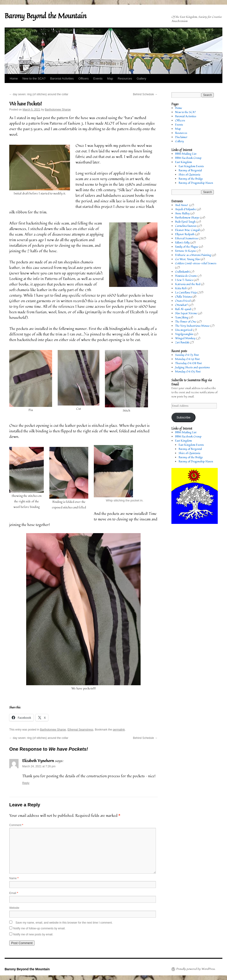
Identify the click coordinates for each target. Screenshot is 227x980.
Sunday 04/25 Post (187, 355)
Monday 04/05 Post (188, 372)
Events (98, 78)
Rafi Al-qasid (183, 309)
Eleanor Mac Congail (187, 230)
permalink (119, 730)
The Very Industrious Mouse (192, 326)
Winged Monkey (185, 338)
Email (14, 893)
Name (14, 878)
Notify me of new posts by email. (33, 934)
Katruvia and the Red (188, 284)
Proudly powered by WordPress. (196, 969)
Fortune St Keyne (186, 251)
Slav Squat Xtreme (186, 313)
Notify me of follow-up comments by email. (39, 928)
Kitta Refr (181, 288)
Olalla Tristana (183, 297)
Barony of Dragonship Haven (196, 183)
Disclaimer (181, 137)
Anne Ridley (182, 214)
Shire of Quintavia (189, 175)
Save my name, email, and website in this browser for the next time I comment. (64, 923)
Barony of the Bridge (191, 179)
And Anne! (182, 205)
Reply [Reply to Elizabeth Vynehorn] (26, 783)
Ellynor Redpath (185, 234)
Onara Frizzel (183, 301)
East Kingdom (183, 162)
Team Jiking (182, 318)
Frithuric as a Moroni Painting (193, 255)
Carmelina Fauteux (186, 226)
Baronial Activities (62, 78)
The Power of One (186, 322)
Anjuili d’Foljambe (186, 209)
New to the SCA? (34, 78)
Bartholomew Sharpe (58, 110)
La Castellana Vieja (186, 293)
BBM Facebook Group (188, 158)
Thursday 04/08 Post (188, 363)
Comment (16, 825)
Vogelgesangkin (184, 334)
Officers (84, 78)
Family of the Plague (187, 247)
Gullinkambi (182, 272)
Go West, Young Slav (188, 259)
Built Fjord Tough (185, 222)
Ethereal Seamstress (80, 730)
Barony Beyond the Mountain (46, 16)
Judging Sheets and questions (192, 367)
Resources (125, 78)
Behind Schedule (145, 94)
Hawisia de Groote (186, 276)
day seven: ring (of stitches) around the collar (39, 94)
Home (14, 78)
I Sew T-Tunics (184, 280)
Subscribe (183, 417)
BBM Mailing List (186, 154)
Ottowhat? (181, 305)
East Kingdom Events (191, 166)
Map (110, 78)
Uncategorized (184, 330)
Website (14, 908)
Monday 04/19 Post (187, 359)
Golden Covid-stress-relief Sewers (196, 263)
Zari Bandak (182, 343)
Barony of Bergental (190, 171)
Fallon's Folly (182, 243)
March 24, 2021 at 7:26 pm (39, 766)
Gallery (141, 78)
